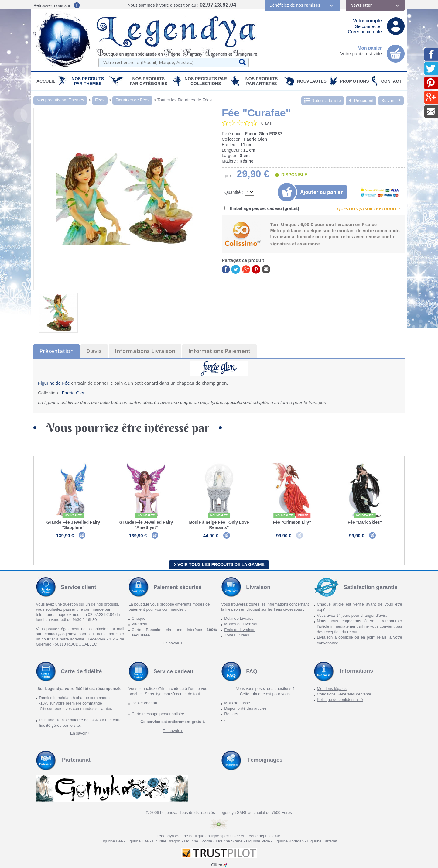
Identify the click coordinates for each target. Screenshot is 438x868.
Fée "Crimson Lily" (292, 522)
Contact (391, 81)
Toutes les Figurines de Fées (185, 100)
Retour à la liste (323, 101)
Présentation (56, 351)
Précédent (361, 101)
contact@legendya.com (65, 634)
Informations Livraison (145, 351)
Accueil (46, 81)
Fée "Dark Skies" (365, 522)
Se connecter (368, 26)
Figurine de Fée (54, 383)
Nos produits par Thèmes (88, 81)
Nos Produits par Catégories (149, 81)
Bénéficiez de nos (295, 5)
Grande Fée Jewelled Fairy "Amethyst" (146, 525)
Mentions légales (332, 689)
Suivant (391, 101)
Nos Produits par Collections (206, 81)
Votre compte (367, 21)
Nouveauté (73, 515)
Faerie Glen (74, 393)
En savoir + (173, 643)
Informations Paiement (219, 351)
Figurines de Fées (132, 100)
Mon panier (370, 48)
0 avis (94, 351)
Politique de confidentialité (340, 700)
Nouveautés (312, 81)
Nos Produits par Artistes (262, 81)
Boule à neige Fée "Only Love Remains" (219, 525)
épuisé (303, 515)
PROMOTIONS (354, 81)
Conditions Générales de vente (344, 694)
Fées (100, 100)
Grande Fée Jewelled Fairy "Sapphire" (73, 525)
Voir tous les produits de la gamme (219, 564)
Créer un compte (365, 31)
